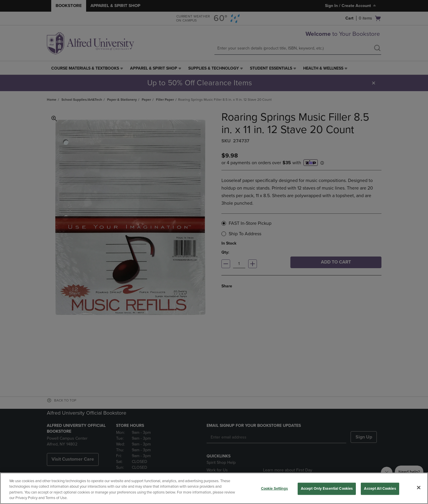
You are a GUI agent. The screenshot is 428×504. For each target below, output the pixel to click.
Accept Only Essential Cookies (327, 489)
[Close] (419, 487)
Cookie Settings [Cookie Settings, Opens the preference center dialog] (275, 489)
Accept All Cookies (380, 489)
